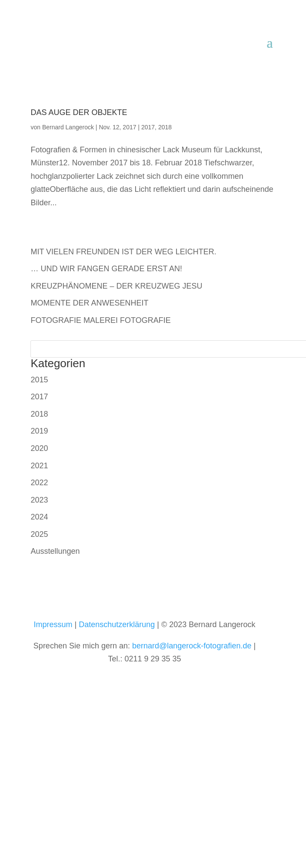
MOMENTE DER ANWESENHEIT (89, 303)
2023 (39, 500)
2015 (39, 380)
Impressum (53, 625)
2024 (39, 517)
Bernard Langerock (68, 127)
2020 (39, 448)
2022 (39, 483)
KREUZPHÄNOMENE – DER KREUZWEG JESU (116, 286)
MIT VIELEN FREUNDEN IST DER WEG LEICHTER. (123, 252)
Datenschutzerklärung (117, 625)
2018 (165, 127)
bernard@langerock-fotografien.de (192, 646)
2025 (39, 534)
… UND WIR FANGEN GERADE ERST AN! (106, 269)
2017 (148, 127)
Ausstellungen (55, 551)
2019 (39, 431)
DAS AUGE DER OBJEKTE (79, 112)
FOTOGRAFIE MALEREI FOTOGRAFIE (100, 320)
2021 (39, 466)
